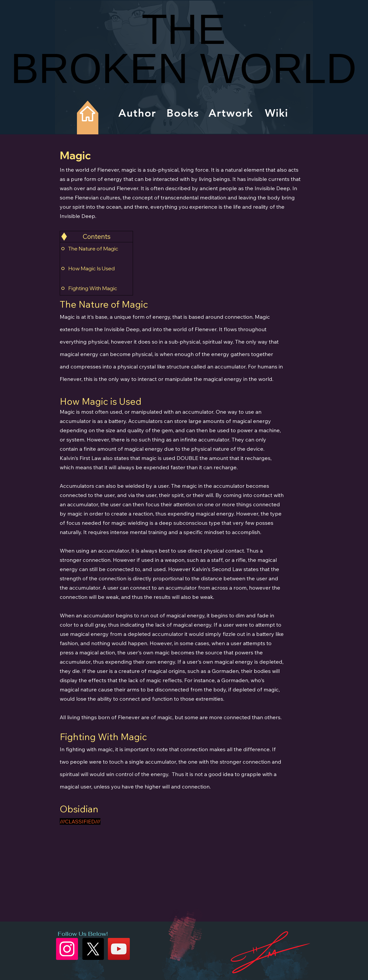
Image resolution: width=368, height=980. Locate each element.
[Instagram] (67, 949)
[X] (93, 949)
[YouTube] (119, 949)
